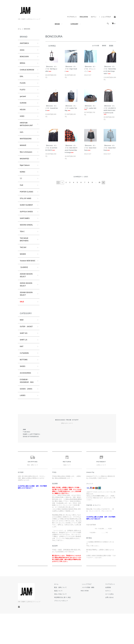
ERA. (22, 82)
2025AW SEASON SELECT (27, 296)
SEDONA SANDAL (27, 239)
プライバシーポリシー (67, 631)
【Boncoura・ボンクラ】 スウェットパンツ (90, 69)
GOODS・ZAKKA (27, 419)
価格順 (104, 46)
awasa (22, 51)
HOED (22, 124)
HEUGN (23, 117)
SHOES (23, 392)
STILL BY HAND (26, 211)
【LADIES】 (25, 287)
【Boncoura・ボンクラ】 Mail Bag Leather (51, 69)
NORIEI (23, 183)
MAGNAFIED (25, 169)
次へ (103, 182)
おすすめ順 (96, 46)
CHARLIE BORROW (24, 73)
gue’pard (23, 103)
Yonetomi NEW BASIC (26, 278)
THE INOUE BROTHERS (25, 254)
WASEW (23, 270)
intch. (22, 141)
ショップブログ (106, 17)
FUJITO (23, 96)
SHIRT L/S (24, 364)
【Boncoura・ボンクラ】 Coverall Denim (52, 108)
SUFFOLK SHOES (27, 225)
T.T (21, 190)
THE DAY (24, 263)
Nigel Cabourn (25, 176)
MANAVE (24, 155)
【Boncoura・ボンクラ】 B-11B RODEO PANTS (51, 148)
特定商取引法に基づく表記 (68, 628)
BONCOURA (28, 29)
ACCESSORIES (26, 399)
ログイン (94, 17)
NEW (22, 343)
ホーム (20, 29)
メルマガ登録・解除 (91, 618)
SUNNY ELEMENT (27, 218)
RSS (87, 621)
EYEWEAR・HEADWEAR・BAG (26, 409)
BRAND (57, 24)
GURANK (24, 110)
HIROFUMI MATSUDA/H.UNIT (27, 132)
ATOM (91, 621)
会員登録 (109, 618)
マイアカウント (72, 17)
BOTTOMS (24, 385)
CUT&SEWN (25, 378)
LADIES (23, 426)
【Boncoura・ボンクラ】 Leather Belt (90, 107)
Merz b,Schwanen (27, 162)
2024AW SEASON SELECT (27, 315)
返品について (64, 621)
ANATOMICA (25, 43)
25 (99, 182)
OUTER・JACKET (27, 350)
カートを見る (111, 625)
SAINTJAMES (25, 232)
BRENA (23, 65)
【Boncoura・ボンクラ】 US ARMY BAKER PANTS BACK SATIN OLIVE (110, 110)
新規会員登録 (84, 17)
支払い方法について (66, 625)
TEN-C (23, 246)
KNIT (22, 371)
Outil (22, 197)
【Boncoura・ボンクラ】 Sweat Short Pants (90, 148)
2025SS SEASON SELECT (27, 305)
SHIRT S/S (24, 357)
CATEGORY (74, 24)
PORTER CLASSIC (28, 204)
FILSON (23, 89)
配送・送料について (66, 618)
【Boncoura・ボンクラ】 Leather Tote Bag (71, 108)
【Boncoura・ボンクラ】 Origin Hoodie (71, 69)
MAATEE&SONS (27, 148)
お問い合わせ (111, 628)
